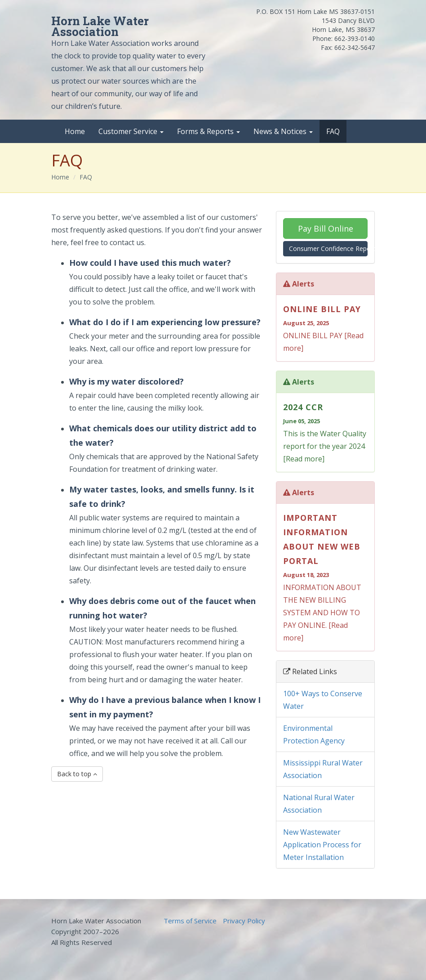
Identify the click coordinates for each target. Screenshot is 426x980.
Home (75, 131)
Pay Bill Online (326, 228)
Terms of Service (190, 921)
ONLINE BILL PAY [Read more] (325, 327)
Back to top (77, 774)
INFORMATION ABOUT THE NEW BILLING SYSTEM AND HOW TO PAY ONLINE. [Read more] (325, 577)
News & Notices (283, 131)
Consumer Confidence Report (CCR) (328, 248)
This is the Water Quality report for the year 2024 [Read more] (325, 432)
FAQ (333, 131)
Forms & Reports (209, 131)
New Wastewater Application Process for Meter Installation (322, 845)
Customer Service (131, 131)
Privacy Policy (244, 921)
